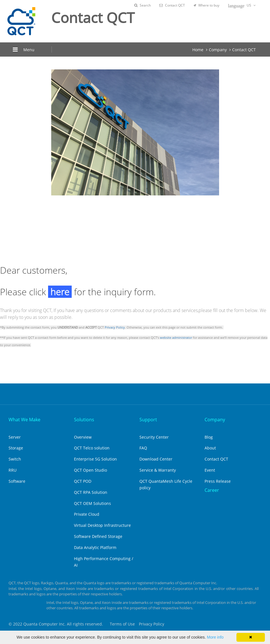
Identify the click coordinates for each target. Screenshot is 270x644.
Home (198, 50)
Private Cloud (87, 514)
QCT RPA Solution (91, 492)
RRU (13, 470)
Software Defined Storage (98, 536)
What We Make (24, 420)
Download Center (156, 459)
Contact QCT (172, 5)
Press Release (218, 481)
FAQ (143, 448)
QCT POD (83, 481)
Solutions (84, 420)
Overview (83, 437)
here (60, 292)
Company (218, 50)
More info (215, 637)
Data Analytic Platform (95, 547)
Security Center (154, 437)
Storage (16, 448)
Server (15, 437)
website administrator (176, 338)
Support (148, 420)
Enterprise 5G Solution (95, 459)
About (210, 448)
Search (143, 5)
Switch (15, 459)
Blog (209, 437)
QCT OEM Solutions (92, 503)
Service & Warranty (158, 470)
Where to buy (206, 5)
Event (210, 470)
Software (17, 481)
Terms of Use (122, 624)
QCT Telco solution (92, 448)
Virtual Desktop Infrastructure (102, 525)
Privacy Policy (115, 327)
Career (212, 490)
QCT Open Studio (90, 470)
